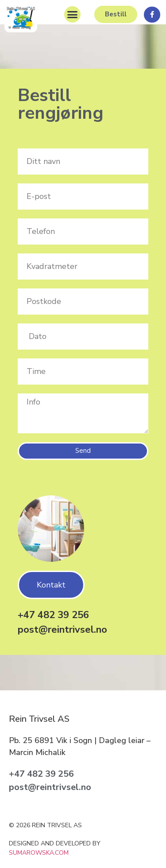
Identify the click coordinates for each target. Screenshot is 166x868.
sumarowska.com (39, 853)
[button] (73, 15)
